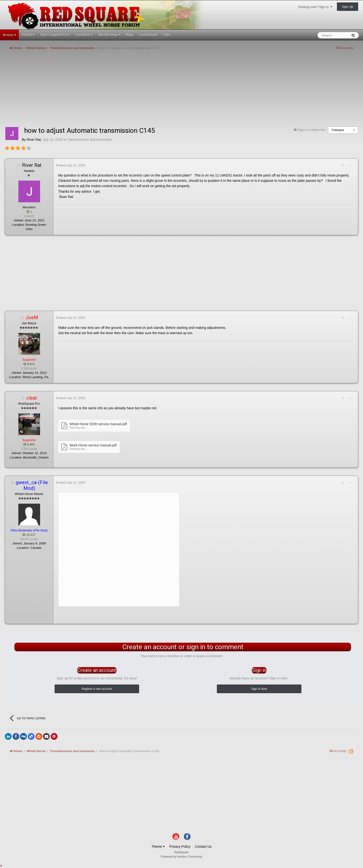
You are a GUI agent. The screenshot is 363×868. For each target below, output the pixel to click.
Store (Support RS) (55, 35)
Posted (70, 165)
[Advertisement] (93, 90)
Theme (158, 847)
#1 (350, 165)
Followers (338, 130)
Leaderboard (148, 35)
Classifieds (84, 35)
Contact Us (203, 847)
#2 (350, 318)
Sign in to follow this (311, 130)
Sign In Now (259, 689)
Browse (9, 35)
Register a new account (97, 689)
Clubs (167, 35)
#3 (350, 398)
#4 (350, 483)
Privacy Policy (180, 847)
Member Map (109, 35)
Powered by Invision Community (181, 857)
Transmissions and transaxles (89, 140)
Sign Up (348, 7)
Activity (28, 35)
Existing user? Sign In (315, 7)
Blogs (130, 35)
